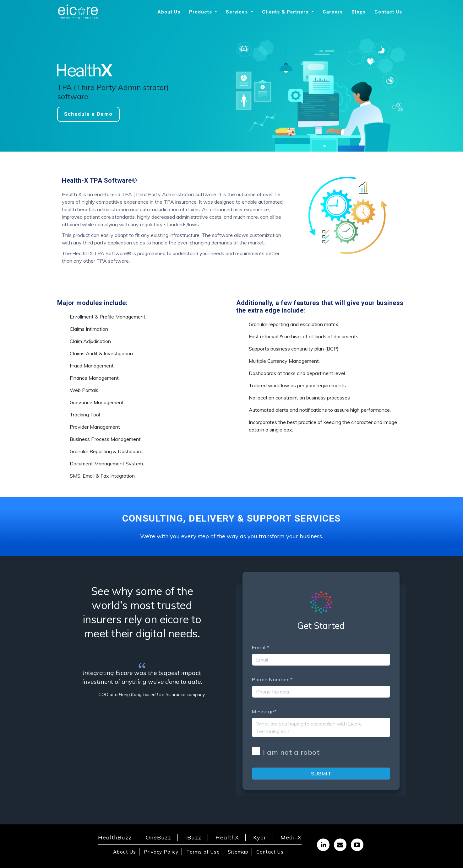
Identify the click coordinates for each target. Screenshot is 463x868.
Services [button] (238, 12)
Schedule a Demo (88, 114)
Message (264, 711)
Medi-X (291, 837)
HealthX (227, 837)
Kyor (260, 837)
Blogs (359, 12)
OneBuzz (158, 837)
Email (261, 647)
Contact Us (388, 12)
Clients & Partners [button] (286, 12)
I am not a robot (286, 752)
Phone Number (272, 679)
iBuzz (193, 837)
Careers (333, 12)
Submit (321, 774)
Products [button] (201, 12)
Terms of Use (203, 852)
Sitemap (238, 852)
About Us (169, 12)
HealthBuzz (115, 837)
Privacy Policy (161, 852)
